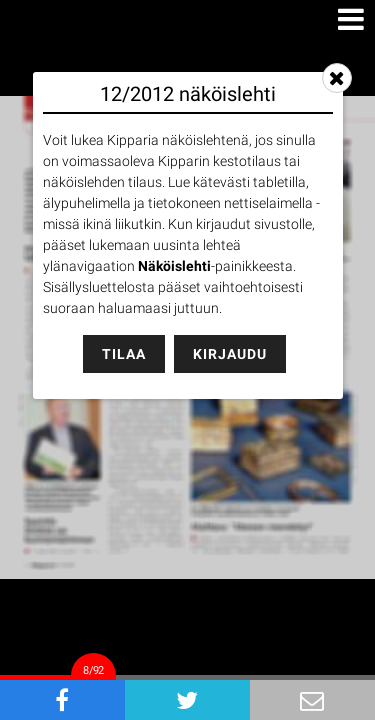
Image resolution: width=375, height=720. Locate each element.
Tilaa (124, 354)
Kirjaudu (230, 354)
